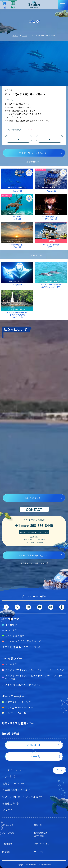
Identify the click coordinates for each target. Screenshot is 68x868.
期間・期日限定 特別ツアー (18, 723)
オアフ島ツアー (12, 619)
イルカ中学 (11, 625)
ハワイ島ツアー (12, 658)
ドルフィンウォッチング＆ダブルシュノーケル (35, 670)
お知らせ (38, 825)
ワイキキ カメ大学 (15, 636)
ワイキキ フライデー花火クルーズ (23, 641)
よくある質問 (8, 825)
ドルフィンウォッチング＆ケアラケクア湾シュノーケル (34, 677)
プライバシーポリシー (44, 844)
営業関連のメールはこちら (32, 563)
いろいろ (9, 99)
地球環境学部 (11, 734)
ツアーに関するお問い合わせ (33, 555)
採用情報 (6, 852)
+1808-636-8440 (34, 525)
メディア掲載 (8, 833)
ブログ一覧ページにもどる (33, 153)
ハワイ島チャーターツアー (19, 707)
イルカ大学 (11, 630)
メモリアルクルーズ (16, 713)
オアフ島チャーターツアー (19, 702)
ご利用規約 (7, 844)
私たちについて (33, 498)
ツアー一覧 (4, 4)
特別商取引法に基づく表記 (41, 834)
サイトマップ (40, 852)
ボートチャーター (13, 696)
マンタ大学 (11, 664)
